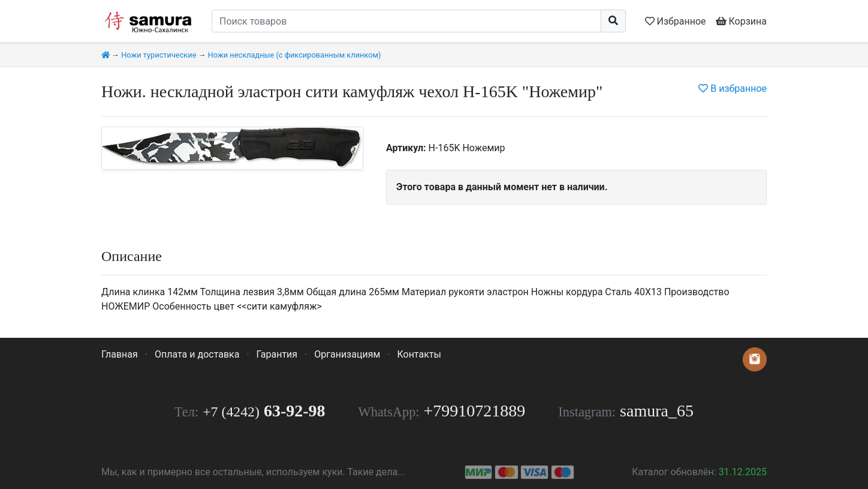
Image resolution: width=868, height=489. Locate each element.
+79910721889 (475, 411)
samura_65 (657, 411)
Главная (120, 354)
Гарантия (277, 354)
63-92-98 (264, 411)
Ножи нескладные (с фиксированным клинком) (295, 55)
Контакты (419, 354)
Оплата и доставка (197, 354)
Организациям (347, 354)
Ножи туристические (159, 55)
